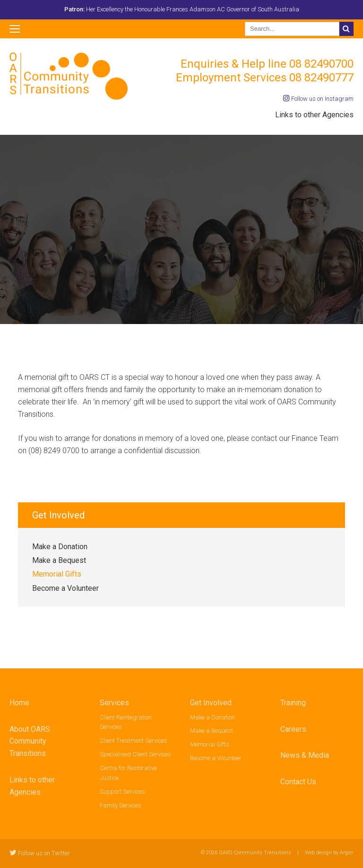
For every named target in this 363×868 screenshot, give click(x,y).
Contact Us (298, 782)
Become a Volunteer (65, 588)
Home (19, 703)
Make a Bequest (59, 560)
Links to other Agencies (314, 115)
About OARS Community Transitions (30, 741)
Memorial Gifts (57, 574)
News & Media (305, 755)
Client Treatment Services (134, 741)
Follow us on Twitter (40, 853)
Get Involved (211, 703)
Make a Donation (60, 547)
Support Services (122, 792)
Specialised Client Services (135, 754)
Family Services (121, 805)
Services (114, 703)
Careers (293, 729)
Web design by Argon (329, 853)
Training (293, 703)
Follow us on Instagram (318, 99)
